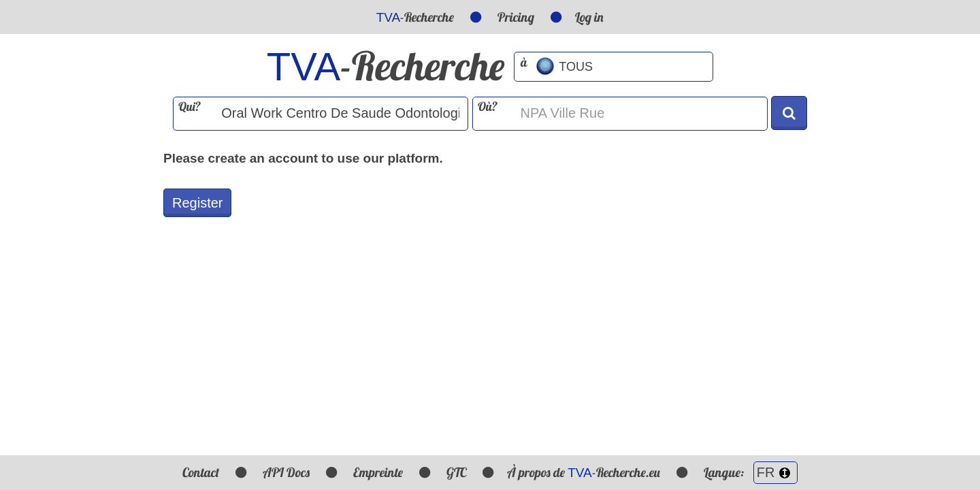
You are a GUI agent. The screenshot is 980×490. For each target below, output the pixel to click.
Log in (589, 17)
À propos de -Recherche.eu (584, 472)
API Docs (286, 472)
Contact (201, 472)
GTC (456, 472)
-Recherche (415, 17)
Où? (488, 107)
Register (197, 203)
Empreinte (378, 472)
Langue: (751, 472)
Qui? (190, 107)
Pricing (516, 17)
